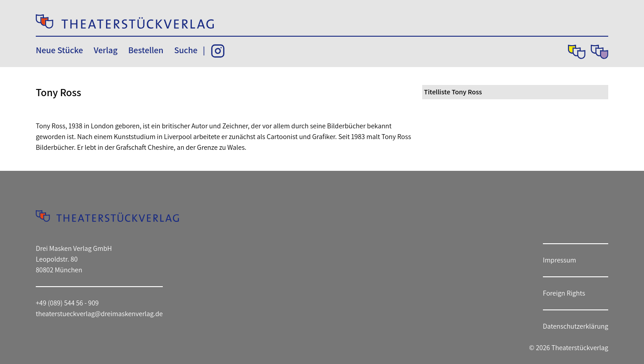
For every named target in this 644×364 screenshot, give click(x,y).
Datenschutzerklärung (576, 326)
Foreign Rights (564, 293)
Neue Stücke (59, 50)
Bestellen (146, 50)
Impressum (559, 260)
